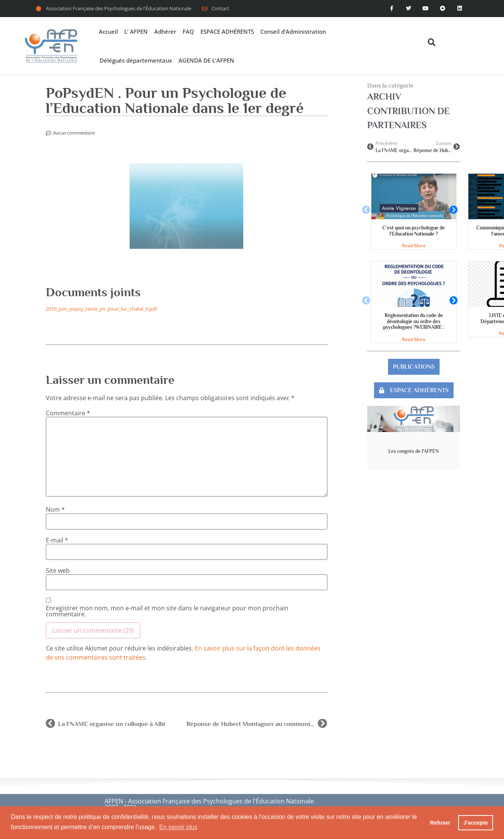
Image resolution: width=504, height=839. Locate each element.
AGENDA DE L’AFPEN (206, 60)
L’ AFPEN (136, 31)
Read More (414, 246)
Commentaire (68, 413)
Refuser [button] (440, 823)
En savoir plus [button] (178, 827)
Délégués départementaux (136, 60)
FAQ (188, 31)
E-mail (57, 540)
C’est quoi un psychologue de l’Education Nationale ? (414, 231)
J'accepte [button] (476, 823)
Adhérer (165, 31)
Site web (58, 570)
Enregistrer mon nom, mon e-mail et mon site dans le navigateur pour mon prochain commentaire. (167, 611)
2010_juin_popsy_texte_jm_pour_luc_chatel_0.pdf (101, 309)
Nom (55, 509)
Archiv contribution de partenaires (409, 111)
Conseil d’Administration (293, 31)
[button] (431, 42)
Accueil (108, 31)
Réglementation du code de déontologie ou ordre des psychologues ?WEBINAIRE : (414, 321)
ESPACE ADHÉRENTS (227, 31)
